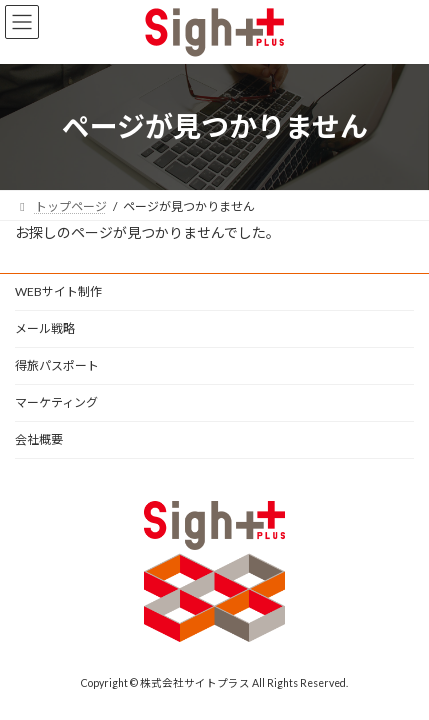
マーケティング (56, 402)
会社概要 (39, 439)
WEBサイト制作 (58, 291)
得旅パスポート (57, 365)
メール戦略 (45, 328)
